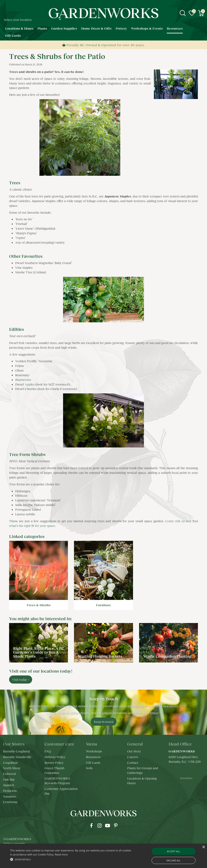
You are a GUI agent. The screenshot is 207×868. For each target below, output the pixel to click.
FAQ (48, 751)
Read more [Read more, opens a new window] (61, 855)
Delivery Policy (55, 757)
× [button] (203, 847)
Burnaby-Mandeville (17, 757)
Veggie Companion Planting (167, 656)
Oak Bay (9, 779)
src (183, 13)
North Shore (12, 768)
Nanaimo (10, 796)
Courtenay (10, 802)
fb (91, 825)
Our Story (134, 751)
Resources (93, 757)
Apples (30, 384)
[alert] (103, 856)
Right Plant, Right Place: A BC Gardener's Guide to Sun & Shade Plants (39, 652)
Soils (89, 768)
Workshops (94, 751)
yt (108, 825)
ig (99, 825)
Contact (133, 762)
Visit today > (21, 679)
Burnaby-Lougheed (16, 751)
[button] (71, 859)
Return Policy (54, 762)
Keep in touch (104, 722)
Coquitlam (10, 762)
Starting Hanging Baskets (100, 656)
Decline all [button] (174, 860)
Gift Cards (93, 762)
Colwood (9, 774)
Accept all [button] (174, 851)
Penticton (10, 791)
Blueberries (23, 380)
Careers (133, 757)
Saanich (9, 785)
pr (116, 825)
